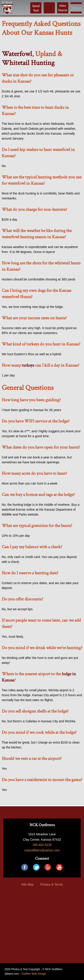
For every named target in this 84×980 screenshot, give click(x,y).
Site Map (27, 884)
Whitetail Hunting (28, 63)
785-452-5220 (42, 845)
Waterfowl (17, 54)
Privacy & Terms (52, 884)
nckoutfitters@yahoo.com (42, 850)
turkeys (28, 365)
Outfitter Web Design (34, 974)
